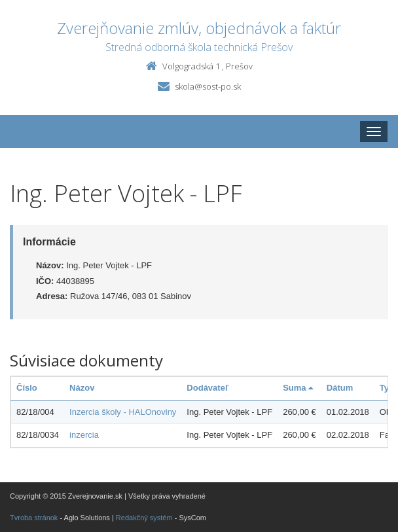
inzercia (84, 435)
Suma (298, 388)
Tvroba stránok (34, 518)
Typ (387, 388)
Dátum (340, 388)
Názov (82, 388)
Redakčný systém (144, 518)
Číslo (27, 388)
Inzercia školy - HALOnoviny (123, 412)
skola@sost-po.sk (208, 86)
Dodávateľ (208, 388)
